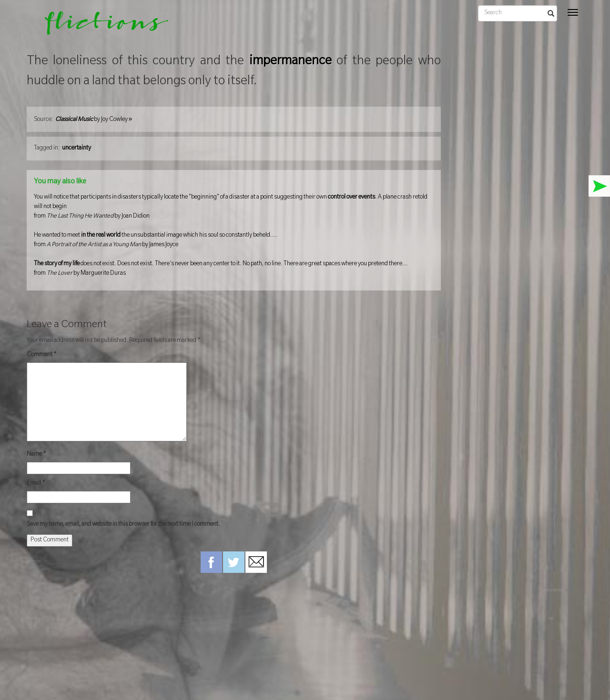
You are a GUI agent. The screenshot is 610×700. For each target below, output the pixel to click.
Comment (42, 355)
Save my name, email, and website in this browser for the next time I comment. (123, 525)
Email (36, 484)
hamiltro (574, 591)
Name (36, 455)
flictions (100, 26)
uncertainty (76, 149)
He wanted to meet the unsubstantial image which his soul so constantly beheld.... (234, 241)
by (94, 120)
